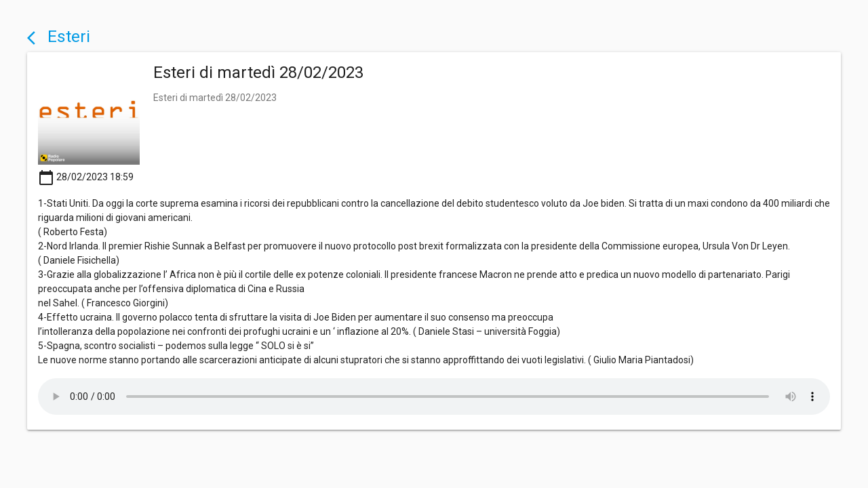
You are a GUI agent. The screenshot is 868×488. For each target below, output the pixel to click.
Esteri (59, 36)
